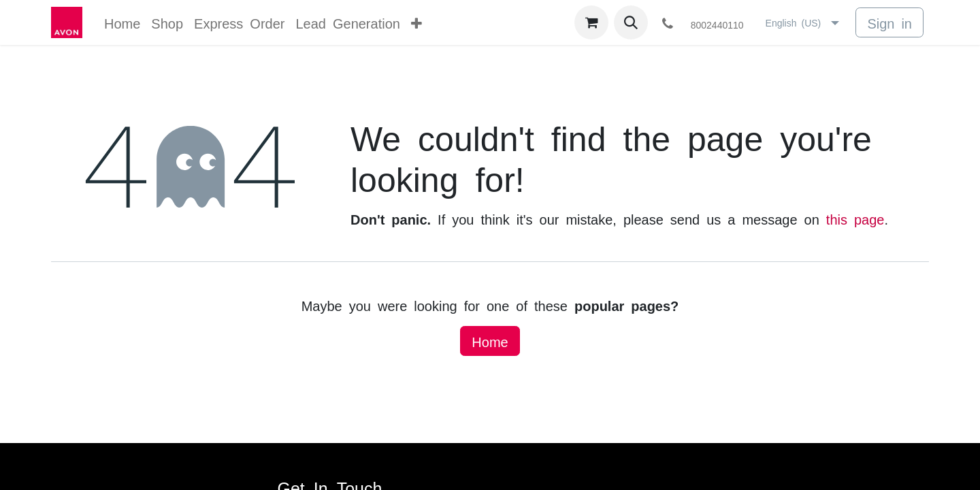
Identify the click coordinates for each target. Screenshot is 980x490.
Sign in (889, 22)
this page (855, 218)
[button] (631, 22)
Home (490, 341)
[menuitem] (122, 22)
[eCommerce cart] (591, 22)
